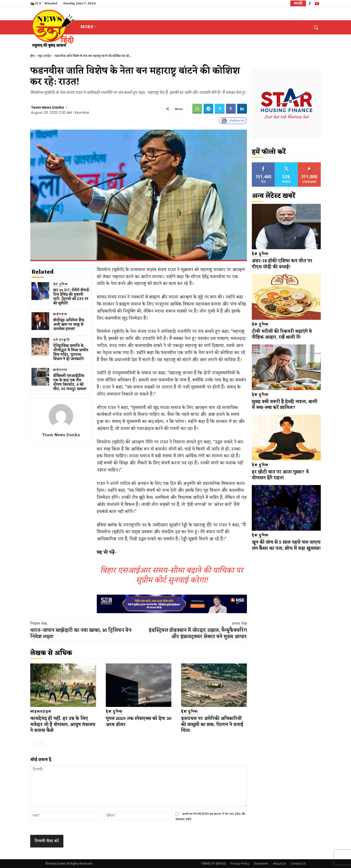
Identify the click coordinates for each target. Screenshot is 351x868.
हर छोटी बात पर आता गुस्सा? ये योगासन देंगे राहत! (281, 475)
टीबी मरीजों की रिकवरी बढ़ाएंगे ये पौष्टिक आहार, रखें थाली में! (282, 335)
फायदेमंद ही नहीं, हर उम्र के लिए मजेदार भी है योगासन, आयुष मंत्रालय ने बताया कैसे (59, 725)
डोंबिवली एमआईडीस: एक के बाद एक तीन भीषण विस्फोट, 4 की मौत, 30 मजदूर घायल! (70, 383)
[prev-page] (33, 743)
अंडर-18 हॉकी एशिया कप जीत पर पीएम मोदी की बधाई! (283, 264)
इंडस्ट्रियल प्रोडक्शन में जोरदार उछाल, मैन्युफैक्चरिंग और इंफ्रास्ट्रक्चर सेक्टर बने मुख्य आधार (198, 634)
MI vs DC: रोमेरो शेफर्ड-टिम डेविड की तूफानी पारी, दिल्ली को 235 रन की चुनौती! (72, 297)
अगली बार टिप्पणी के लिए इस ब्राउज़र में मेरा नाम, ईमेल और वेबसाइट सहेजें (210, 817)
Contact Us (298, 863)
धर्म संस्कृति (62, 340)
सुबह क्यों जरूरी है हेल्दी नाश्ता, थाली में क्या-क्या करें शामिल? (285, 405)
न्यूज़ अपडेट (45, 56)
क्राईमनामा (60, 315)
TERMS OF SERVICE (214, 863)
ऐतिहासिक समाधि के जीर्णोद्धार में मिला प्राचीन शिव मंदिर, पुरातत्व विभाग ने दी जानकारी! (71, 353)
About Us (279, 863)
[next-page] (41, 743)
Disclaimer (261, 863)
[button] (316, 27)
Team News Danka (47, 107)
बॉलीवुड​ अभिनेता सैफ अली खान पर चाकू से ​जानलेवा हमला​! (69, 325)
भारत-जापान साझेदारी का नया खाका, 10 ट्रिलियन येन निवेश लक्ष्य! (81, 634)
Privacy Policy (240, 863)
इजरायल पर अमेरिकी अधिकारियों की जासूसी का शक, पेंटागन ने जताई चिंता (214, 725)
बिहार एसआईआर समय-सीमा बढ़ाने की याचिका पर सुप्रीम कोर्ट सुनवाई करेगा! (172, 575)
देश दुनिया (60, 284)
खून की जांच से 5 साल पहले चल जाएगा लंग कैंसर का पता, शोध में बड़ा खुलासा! (286, 548)
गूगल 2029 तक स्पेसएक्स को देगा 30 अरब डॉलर (137, 722)
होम (32, 56)
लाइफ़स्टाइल (41, 712)
